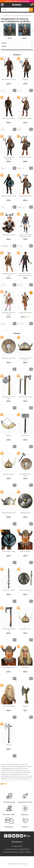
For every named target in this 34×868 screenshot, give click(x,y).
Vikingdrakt (25, 79)
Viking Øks (25, 706)
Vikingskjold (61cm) (25, 513)
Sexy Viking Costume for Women (9, 313)
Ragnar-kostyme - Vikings (9, 79)
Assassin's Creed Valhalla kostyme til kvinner (25, 236)
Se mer (5, 784)
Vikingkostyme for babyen (9, 235)
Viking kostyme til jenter (25, 157)
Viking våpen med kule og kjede (9, 398)
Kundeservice (17, 842)
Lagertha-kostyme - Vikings (9, 196)
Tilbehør (4, 46)
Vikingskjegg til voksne (9, 667)
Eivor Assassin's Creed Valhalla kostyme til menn (25, 274)
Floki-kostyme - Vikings (9, 118)
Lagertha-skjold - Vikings (9, 551)
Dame (24, 38)
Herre (10, 38)
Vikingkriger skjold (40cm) (9, 358)
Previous (1, 31)
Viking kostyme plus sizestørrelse (9, 158)
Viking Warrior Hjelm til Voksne (25, 359)
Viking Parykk (25, 667)
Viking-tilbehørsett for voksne (25, 475)
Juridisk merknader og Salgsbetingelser (18, 849)
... (1, 16)
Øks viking (9, 745)
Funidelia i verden (17, 846)
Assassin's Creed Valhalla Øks (9, 630)
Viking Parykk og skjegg (9, 706)
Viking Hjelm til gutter (25, 629)
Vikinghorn (9, 435)
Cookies (22, 852)
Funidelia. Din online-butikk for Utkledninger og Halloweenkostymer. (17, 5)
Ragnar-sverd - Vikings (9, 590)
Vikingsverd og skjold (25, 590)
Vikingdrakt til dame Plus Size (9, 274)
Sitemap (29, 852)
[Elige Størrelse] (3, 91)
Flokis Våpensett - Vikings (25, 397)
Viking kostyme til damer (25, 118)
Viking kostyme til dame (25, 312)
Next (33, 31)
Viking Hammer (25, 435)
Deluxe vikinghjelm (25, 551)
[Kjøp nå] (15, 90)
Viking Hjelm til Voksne (9, 474)
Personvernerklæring (11, 852)
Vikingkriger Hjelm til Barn (9, 513)
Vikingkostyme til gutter (25, 196)
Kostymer (4, 43)
